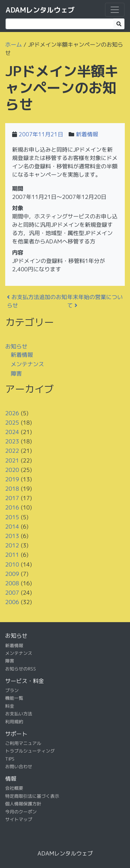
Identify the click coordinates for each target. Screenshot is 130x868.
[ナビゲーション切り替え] (115, 10)
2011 (12, 555)
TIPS (10, 758)
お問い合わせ (19, 766)
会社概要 (14, 788)
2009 (12, 574)
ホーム (14, 45)
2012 (12, 545)
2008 (12, 583)
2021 (12, 460)
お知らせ (16, 346)
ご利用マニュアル (23, 743)
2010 (12, 564)
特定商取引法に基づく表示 (32, 796)
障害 (16, 373)
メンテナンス (27, 364)
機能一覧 (14, 698)
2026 (12, 413)
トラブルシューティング (30, 751)
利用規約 (14, 721)
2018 (12, 489)
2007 (12, 593)
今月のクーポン (21, 811)
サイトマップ (19, 819)
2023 (12, 441)
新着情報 (87, 134)
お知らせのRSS (21, 668)
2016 (12, 507)
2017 (12, 498)
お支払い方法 (19, 714)
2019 (12, 479)
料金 (10, 706)
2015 (12, 517)
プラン (12, 690)
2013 (12, 536)
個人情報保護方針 (23, 804)
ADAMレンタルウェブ (40, 10)
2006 (12, 602)
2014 (12, 527)
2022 (12, 451)
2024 (12, 432)
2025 (12, 423)
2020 (12, 470)
